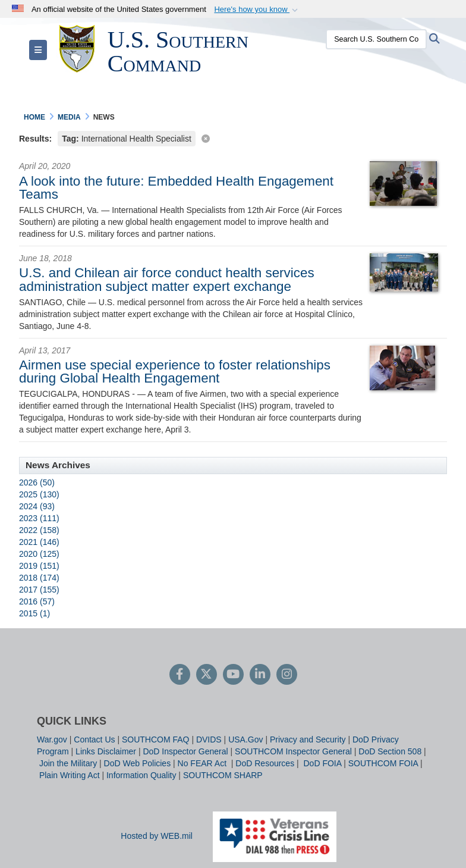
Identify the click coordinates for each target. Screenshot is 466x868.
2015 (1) (34, 613)
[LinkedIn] (260, 675)
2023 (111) (39, 518)
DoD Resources (265, 763)
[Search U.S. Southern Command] (372, 39)
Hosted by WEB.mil (157, 836)
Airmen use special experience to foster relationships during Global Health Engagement (175, 372)
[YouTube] (233, 675)
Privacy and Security (308, 739)
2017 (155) (39, 590)
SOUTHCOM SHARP (223, 775)
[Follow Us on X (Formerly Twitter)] (207, 675)
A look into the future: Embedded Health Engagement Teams (176, 188)
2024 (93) (37, 506)
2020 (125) (39, 554)
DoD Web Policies (138, 763)
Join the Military (68, 763)
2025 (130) (39, 494)
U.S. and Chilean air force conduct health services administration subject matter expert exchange (167, 279)
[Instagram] (287, 675)
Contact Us (94, 739)
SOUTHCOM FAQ (156, 739)
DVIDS (209, 739)
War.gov (52, 739)
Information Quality (141, 775)
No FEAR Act (203, 763)
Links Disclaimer (106, 751)
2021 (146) (39, 542)
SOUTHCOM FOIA (383, 763)
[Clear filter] (233, 138)
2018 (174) (39, 578)
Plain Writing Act (70, 775)
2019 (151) (39, 566)
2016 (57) (37, 601)
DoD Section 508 (390, 751)
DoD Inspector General (185, 751)
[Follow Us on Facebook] (180, 675)
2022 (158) (39, 530)
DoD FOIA (322, 763)
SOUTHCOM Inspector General (293, 751)
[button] (257, 10)
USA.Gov (245, 739)
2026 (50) (37, 482)
